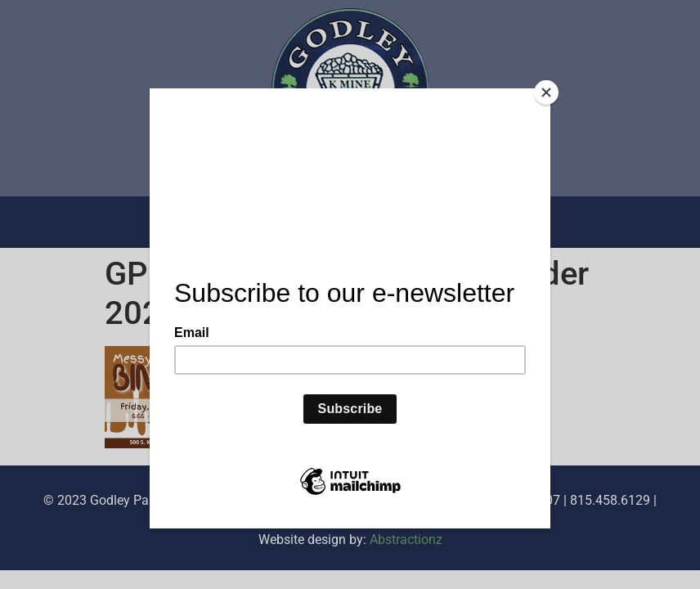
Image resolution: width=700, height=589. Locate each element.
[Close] (546, 92)
